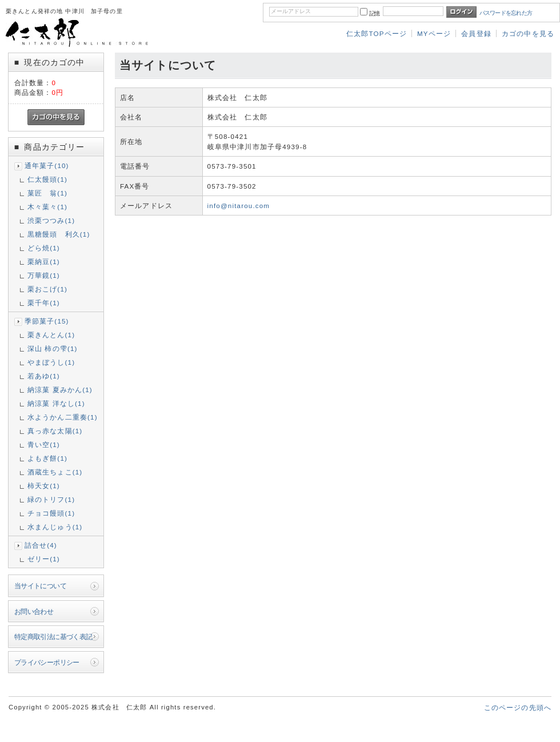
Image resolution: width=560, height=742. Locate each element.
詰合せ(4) (41, 545)
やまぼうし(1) (51, 362)
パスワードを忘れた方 (506, 13)
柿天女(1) (44, 486)
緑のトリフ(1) (51, 499)
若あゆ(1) (44, 376)
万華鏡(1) (44, 275)
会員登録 (476, 33)
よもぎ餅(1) (47, 458)
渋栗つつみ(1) (51, 220)
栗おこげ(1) (47, 289)
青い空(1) (44, 444)
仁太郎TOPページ (377, 33)
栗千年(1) (44, 303)
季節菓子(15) (47, 321)
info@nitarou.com (239, 206)
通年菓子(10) (47, 165)
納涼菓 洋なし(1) (56, 403)
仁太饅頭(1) (47, 179)
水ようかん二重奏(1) (63, 417)
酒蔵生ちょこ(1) (55, 472)
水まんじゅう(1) (55, 527)
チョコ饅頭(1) (51, 513)
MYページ (434, 33)
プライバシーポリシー (47, 662)
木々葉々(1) (47, 207)
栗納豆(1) (44, 262)
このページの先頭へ (518, 707)
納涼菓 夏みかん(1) (60, 390)
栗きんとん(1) (51, 335)
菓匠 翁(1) (47, 193)
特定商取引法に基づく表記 (53, 637)
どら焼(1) (44, 248)
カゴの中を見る (528, 33)
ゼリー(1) (44, 559)
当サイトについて (40, 586)
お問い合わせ (34, 611)
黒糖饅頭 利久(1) (59, 234)
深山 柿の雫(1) (53, 348)
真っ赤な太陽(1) (55, 431)
